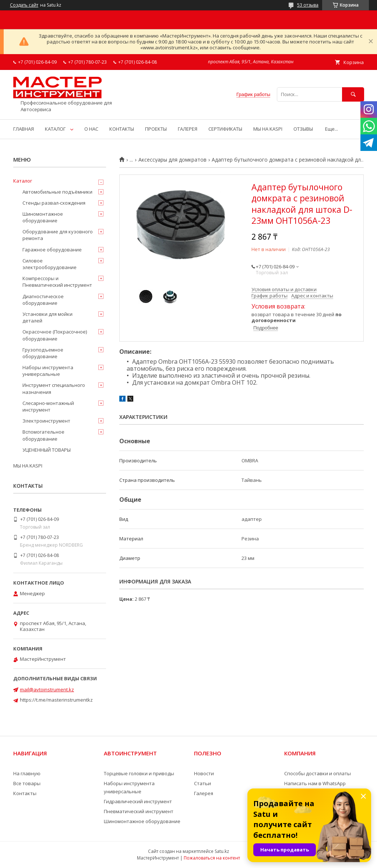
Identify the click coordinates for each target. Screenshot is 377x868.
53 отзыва (308, 5)
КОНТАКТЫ (122, 129)
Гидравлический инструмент (138, 801)
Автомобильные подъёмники (57, 192)
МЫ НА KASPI (268, 129)
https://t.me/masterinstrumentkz (56, 700)
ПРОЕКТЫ (156, 129)
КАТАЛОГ (55, 129)
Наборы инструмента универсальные (48, 371)
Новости (204, 773)
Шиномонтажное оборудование (43, 217)
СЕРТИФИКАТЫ (225, 129)
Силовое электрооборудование (50, 264)
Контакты (25, 793)
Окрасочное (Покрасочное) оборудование (55, 335)
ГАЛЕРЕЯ (188, 129)
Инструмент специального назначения (54, 388)
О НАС (91, 129)
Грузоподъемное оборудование (43, 353)
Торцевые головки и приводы (139, 773)
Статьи (202, 783)
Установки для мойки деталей (47, 317)
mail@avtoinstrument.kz (47, 689)
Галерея (204, 793)
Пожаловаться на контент (212, 858)
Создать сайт (24, 5)
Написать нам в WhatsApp (315, 783)
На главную (27, 773)
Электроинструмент (46, 421)
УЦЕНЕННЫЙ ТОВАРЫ (47, 450)
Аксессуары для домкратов (172, 160)
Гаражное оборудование (52, 250)
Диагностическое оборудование (43, 300)
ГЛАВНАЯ (24, 129)
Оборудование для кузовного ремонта (58, 235)
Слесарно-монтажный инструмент (48, 406)
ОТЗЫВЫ (303, 129)
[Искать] (353, 94)
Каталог (23, 181)
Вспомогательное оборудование (43, 435)
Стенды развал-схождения (54, 203)
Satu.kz (222, 851)
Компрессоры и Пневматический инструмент (57, 282)
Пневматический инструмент (139, 811)
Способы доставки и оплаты (318, 773)
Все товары (27, 783)
